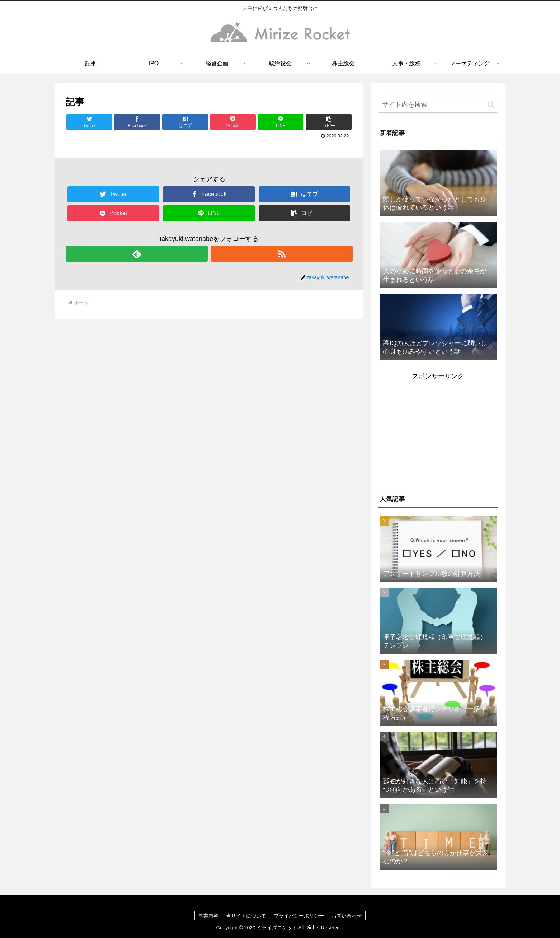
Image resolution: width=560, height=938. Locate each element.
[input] (438, 105)
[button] (329, 122)
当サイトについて (246, 916)
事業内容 (208, 916)
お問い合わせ (347, 916)
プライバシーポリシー (299, 916)
